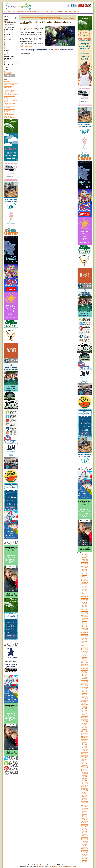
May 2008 (85, 859)
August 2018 (85, 689)
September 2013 (85, 774)
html (7, 67)
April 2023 (85, 608)
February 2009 (85, 848)
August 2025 (85, 568)
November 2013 (85, 771)
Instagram (90, 5)
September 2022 (85, 618)
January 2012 (85, 802)
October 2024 (85, 582)
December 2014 (85, 752)
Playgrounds (7, 82)
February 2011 (85, 818)
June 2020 (85, 657)
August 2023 (85, 602)
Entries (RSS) (62, 866)
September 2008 (85, 853)
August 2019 (85, 671)
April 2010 (85, 833)
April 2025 (85, 574)
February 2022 (85, 628)
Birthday (10, 50)
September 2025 (85, 566)
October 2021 (85, 634)
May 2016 (85, 728)
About (5, 12)
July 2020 (85, 656)
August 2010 (85, 827)
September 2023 (85, 601)
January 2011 (85, 820)
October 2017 (85, 703)
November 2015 (85, 736)
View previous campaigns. (8, 73)
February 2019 (85, 680)
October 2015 (85, 738)
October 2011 (85, 807)
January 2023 (85, 612)
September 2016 (85, 722)
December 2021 (85, 631)
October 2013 (85, 772)
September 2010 (85, 825)
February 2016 (85, 732)
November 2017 (85, 702)
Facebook (72, 5)
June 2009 (85, 847)
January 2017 (85, 716)
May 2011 (85, 814)
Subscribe (69, 5)
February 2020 (85, 663)
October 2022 (85, 617)
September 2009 (85, 843)
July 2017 (85, 707)
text (7, 69)
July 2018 (85, 690)
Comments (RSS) (71, 866)
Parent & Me (57, 12)
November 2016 (85, 719)
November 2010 (85, 823)
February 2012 (85, 801)
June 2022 (85, 622)
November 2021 (85, 633)
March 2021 (85, 644)
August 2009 (85, 844)
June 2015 (85, 743)
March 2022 (85, 627)
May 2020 (85, 659)
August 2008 (85, 854)
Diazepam (55, 866)
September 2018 (85, 687)
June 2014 (85, 761)
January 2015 (85, 751)
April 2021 (85, 643)
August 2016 (85, 723)
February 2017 (85, 715)
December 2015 (85, 735)
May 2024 (85, 589)
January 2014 (85, 768)
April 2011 (85, 815)
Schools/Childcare (30, 12)
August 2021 (85, 637)
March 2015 (85, 748)
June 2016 (85, 726)
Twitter (76, 5)
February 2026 (85, 559)
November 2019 (85, 667)
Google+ (79, 5)
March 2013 (85, 782)
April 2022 (85, 625)
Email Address (10, 29)
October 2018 (85, 686)
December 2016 (85, 718)
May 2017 (85, 710)
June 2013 (85, 778)
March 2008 (85, 860)
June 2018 (85, 692)
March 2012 (85, 800)
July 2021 (85, 638)
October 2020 (85, 651)
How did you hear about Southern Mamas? (10, 58)
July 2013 (85, 777)
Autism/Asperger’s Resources (11, 95)
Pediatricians (38, 12)
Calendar (22, 12)
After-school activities (48, 12)
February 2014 (85, 766)
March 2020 (85, 661)
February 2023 (85, 611)
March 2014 (85, 765)
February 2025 (85, 576)
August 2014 (85, 758)
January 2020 (85, 664)
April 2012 (85, 798)
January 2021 (85, 647)
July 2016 (85, 725)
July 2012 (85, 794)
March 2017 (85, 713)
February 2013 (85, 784)
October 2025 (85, 565)
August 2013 (85, 775)
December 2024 (85, 579)
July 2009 (85, 846)
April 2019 (85, 677)
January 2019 (85, 682)
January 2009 (85, 850)
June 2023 (85, 605)
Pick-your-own (56, 49)
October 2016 (85, 720)
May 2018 (85, 693)
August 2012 (85, 792)
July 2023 (85, 604)
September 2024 (85, 584)
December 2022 (85, 614)
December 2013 (85, 769)
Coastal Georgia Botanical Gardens (28, 28)
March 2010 (85, 834)
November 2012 (85, 788)
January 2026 (85, 561)
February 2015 (85, 749)
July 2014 (85, 759)
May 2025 (85, 572)
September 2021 (85, 635)
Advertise (10, 12)
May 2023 (85, 607)
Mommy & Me (7, 93)
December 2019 (85, 666)
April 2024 (85, 591)
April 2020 (85, 660)
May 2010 (85, 831)
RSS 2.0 (31, 51)
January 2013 (85, 785)
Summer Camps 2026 (74, 12)
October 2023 (85, 599)
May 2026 (85, 555)
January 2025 (85, 578)
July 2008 (85, 856)
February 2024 (85, 594)
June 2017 (85, 709)
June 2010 (85, 830)
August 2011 (85, 810)
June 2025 (85, 571)
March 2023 (85, 609)
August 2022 (85, 620)
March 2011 (85, 817)
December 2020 (85, 648)
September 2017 (85, 705)
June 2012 (85, 795)
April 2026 (85, 556)
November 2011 (85, 805)
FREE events (16, 12)
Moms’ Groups (7, 87)
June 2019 (85, 674)
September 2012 (85, 791)
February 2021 (85, 646)
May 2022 (85, 624)
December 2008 (85, 851)
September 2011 (85, 808)
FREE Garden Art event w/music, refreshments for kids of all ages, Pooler (58, 18)
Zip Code (10, 45)
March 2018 (85, 696)
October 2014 (85, 755)
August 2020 (85, 654)
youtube (86, 5)
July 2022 (85, 621)
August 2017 (85, 706)
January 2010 (85, 837)
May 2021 (85, 641)
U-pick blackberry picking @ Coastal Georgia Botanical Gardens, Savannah (46, 23)
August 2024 (85, 585)
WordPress (41, 866)
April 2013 (85, 781)
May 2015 (85, 745)
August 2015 (85, 741)
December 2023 (85, 597)
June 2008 (85, 857)
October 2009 (85, 841)
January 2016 (85, 733)
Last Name (10, 40)
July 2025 (85, 569)
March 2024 (85, 592)
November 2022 (85, 615)
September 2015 (85, 739)
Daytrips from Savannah (9, 118)
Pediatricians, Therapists (10, 90)
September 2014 (85, 756)
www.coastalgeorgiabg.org (26, 46)
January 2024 (85, 595)
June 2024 (85, 588)
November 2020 (85, 650)
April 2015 (85, 746)
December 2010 (85, 821)
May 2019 (85, 676)
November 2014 (85, 753)
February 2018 (85, 697)
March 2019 (85, 679)
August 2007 (85, 861)
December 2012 (85, 787)
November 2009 (85, 840)
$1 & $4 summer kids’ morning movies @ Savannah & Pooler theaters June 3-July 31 (40, 17)
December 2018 (85, 683)
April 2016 (85, 729)
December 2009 (85, 838)
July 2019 (85, 673)
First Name (10, 34)
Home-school (64, 12)
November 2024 (85, 581)
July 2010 (85, 828)
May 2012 (85, 797)
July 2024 (85, 586)
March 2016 (85, 730)
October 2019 (85, 669)
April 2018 (85, 694)
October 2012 (85, 789)
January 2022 (85, 630)
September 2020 (85, 653)
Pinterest (83, 5)
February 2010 (85, 836)
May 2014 (85, 762)
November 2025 (85, 563)
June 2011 (85, 812)
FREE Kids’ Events (8, 92)
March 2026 (85, 558)
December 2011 (85, 804)
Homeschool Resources (9, 96)
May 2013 (85, 779)
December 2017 (85, 700)
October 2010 (85, 824)
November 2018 (85, 684)
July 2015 (85, 742)
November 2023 (85, 598)
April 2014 (85, 764)
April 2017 (85, 712)
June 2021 (85, 640)
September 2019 (85, 670)
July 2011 (85, 811)
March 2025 (85, 575)
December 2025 (85, 562)
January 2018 (85, 699)
